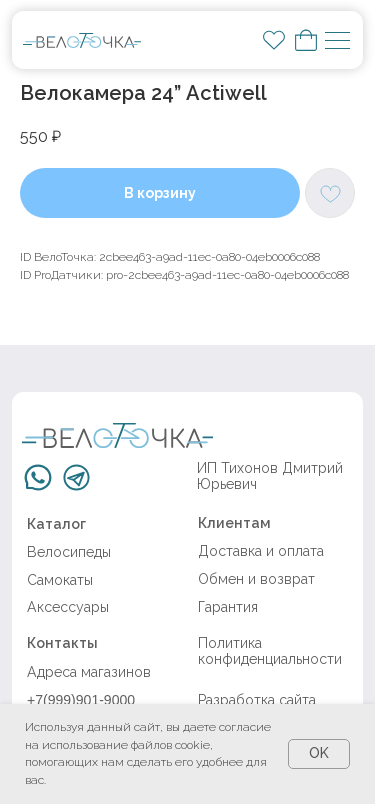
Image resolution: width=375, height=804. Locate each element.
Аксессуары (68, 607)
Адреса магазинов (89, 672)
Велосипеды (69, 552)
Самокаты (60, 580)
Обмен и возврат (256, 579)
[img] (81, 40)
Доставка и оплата (261, 551)
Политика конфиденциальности (270, 651)
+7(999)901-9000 (81, 700)
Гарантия (228, 607)
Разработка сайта (257, 700)
